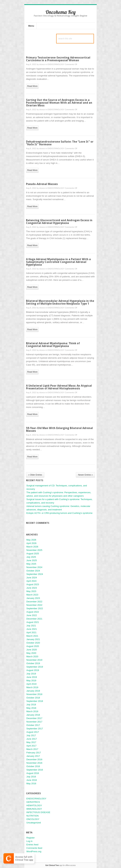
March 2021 (32, 636)
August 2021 (33, 622)
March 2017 (32, 749)
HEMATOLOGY (34, 805)
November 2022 (34, 605)
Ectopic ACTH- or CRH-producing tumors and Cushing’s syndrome (59, 513)
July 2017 (31, 735)
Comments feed (34, 848)
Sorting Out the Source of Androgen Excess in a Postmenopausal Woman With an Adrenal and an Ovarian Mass (59, 103)
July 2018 (31, 705)
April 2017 (31, 746)
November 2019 (34, 660)
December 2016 (34, 759)
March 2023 (32, 595)
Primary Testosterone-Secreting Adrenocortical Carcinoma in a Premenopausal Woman (58, 59)
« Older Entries (35, 475)
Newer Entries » (85, 475)
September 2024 (35, 574)
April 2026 (31, 543)
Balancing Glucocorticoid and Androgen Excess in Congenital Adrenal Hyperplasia (59, 222)
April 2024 (31, 581)
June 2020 (32, 650)
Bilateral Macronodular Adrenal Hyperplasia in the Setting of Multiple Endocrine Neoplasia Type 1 (60, 302)
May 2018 (31, 708)
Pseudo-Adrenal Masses (42, 184)
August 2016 (33, 773)
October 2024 (33, 571)
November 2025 (34, 550)
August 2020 (33, 646)
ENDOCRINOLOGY (56, 64)
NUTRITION (32, 816)
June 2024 (32, 578)
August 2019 (33, 670)
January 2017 (33, 756)
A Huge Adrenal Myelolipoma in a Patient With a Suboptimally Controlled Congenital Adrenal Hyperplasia (58, 262)
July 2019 (31, 674)
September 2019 (35, 667)
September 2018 (35, 701)
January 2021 (33, 639)
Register (31, 838)
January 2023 (33, 598)
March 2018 (32, 711)
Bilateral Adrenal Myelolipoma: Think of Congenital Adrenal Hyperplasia (53, 345)
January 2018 (33, 715)
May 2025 (31, 564)
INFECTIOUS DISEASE (38, 812)
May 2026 (31, 540)
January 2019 (33, 691)
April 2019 (31, 684)
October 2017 (33, 725)
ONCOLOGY (33, 819)
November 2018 (34, 694)
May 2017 (31, 742)
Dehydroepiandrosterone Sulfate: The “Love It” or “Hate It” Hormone (60, 143)
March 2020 (32, 656)
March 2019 (32, 687)
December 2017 (34, 718)
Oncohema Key (61, 12)
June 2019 (32, 677)
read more (32, 86)
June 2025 (32, 560)
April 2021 (31, 632)
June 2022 (32, 615)
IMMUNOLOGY (34, 809)
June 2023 (32, 588)
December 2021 (34, 619)
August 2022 (33, 612)
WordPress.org (34, 851)
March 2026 (32, 547)
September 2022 (35, 608)
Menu (31, 26)
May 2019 (31, 681)
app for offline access (60, 865)
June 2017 (32, 739)
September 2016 (35, 770)
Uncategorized (34, 823)
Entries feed (32, 845)
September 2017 (35, 729)
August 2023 (33, 584)
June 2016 (32, 780)
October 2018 (33, 698)
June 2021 (32, 629)
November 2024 (34, 567)
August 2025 (33, 554)
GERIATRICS (33, 802)
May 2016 (31, 783)
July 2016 (31, 777)
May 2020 (31, 653)
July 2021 (31, 626)
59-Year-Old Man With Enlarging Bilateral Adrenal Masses (59, 429)
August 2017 (33, 732)
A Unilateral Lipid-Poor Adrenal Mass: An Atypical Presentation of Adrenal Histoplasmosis (59, 387)
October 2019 (33, 663)
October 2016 (33, 766)
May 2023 (31, 591)
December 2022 (34, 602)
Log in (29, 841)
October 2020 (33, 643)
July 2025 (31, 557)
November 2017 (34, 722)
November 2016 (34, 763)
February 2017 (34, 753)
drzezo (42, 64)
